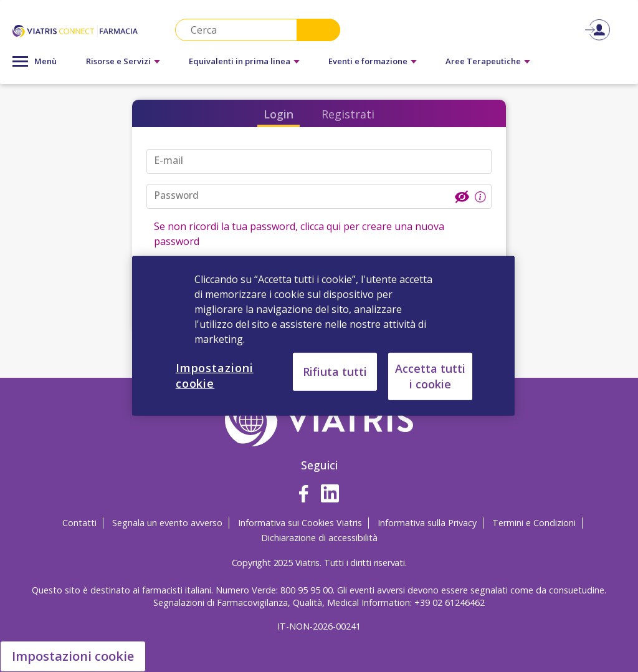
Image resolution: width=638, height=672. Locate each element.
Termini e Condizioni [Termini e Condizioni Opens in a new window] (534, 523)
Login (279, 114)
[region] (323, 336)
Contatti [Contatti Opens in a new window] (79, 523)
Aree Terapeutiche (483, 61)
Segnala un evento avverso (167, 523)
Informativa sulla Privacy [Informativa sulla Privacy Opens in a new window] (427, 523)
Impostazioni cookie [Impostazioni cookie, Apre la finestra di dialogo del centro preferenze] (215, 376)
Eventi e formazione (368, 61)
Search (318, 30)
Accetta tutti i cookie (430, 376)
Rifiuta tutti (335, 372)
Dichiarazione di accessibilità (319, 538)
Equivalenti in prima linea (240, 61)
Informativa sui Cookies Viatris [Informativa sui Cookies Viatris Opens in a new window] (300, 523)
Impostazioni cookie (73, 656)
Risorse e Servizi (118, 61)
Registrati (348, 114)
